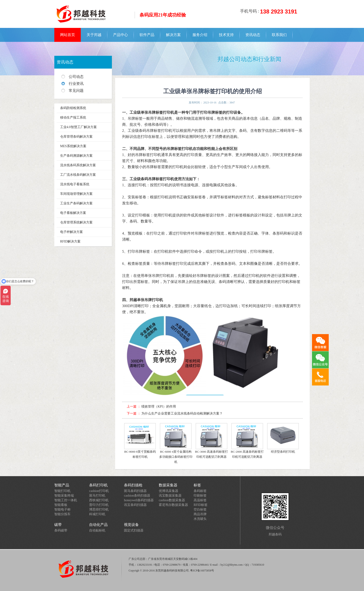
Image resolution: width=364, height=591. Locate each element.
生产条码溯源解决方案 (76, 156)
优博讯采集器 (169, 491)
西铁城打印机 (99, 500)
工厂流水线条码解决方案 (78, 175)
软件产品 (147, 35)
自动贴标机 (97, 530)
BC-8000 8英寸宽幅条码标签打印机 (140, 441)
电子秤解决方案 (71, 232)
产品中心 (120, 35)
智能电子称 (62, 510)
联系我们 (279, 35)
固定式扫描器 (134, 530)
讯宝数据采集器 (170, 496)
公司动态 (76, 77)
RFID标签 (201, 505)
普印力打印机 (99, 505)
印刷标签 (200, 496)
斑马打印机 (97, 496)
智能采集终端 (64, 496)
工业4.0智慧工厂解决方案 (78, 127)
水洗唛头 (200, 519)
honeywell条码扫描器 (139, 500)
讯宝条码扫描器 (135, 505)
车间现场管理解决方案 (76, 194)
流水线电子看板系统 (75, 184)
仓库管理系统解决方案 (76, 222)
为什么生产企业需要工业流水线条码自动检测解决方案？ (182, 413)
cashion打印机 (99, 491)
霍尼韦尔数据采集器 (173, 505)
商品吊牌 (200, 514)
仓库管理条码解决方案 (76, 137)
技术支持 (226, 35)
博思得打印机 (99, 510)
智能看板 (61, 505)
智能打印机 (62, 491)
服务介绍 (200, 35)
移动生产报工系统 (73, 118)
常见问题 (76, 91)
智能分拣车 (62, 514)
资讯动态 (253, 35)
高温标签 (200, 500)
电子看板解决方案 (73, 213)
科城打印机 (97, 514)
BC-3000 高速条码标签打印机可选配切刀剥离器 (211, 441)
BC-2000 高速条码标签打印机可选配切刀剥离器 (247, 441)
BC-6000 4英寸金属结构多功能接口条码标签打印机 (176, 443)
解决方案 (173, 35)
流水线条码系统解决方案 (78, 165)
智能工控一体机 (66, 500)
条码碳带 (61, 530)
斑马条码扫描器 (135, 491)
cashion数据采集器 (172, 500)
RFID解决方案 (70, 241)
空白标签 (200, 510)
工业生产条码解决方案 (76, 203)
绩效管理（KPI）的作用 (159, 407)
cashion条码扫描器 (137, 496)
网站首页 (68, 35)
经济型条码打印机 (283, 438)
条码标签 (200, 491)
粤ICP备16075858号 (202, 571)
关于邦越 (94, 35)
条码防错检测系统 (73, 108)
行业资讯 (76, 84)
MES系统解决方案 (73, 146)
